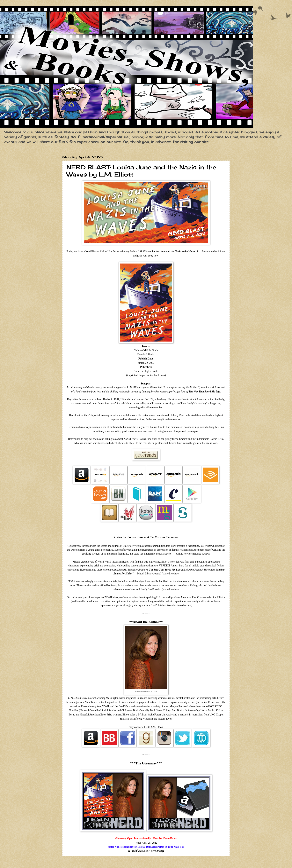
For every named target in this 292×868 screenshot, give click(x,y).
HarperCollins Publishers (152, 375)
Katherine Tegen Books (146, 371)
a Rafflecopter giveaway (146, 851)
